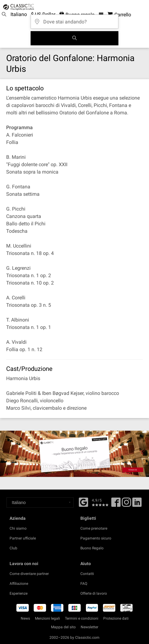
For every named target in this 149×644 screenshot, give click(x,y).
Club (13, 548)
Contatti (87, 574)
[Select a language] (40, 502)
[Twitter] (126, 504)
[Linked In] (137, 504)
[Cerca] (74, 38)
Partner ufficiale (23, 538)
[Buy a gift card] (74, 454)
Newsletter (89, 627)
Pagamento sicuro (96, 538)
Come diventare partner (29, 574)
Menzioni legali (47, 618)
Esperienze (19, 593)
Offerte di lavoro (94, 593)
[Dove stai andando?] (74, 20)
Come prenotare (94, 528)
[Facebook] (83, 502)
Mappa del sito (63, 627)
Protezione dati (116, 618)
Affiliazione (19, 584)
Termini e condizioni (82, 618)
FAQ (84, 584)
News (25, 618)
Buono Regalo (92, 548)
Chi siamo (18, 528)
